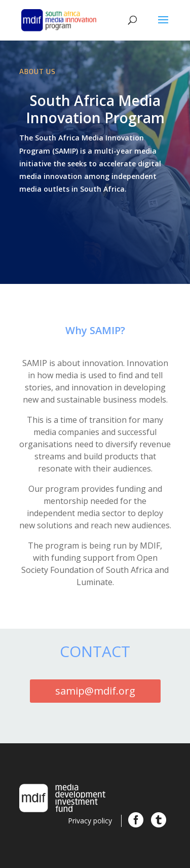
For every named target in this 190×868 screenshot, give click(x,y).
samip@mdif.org (95, 691)
